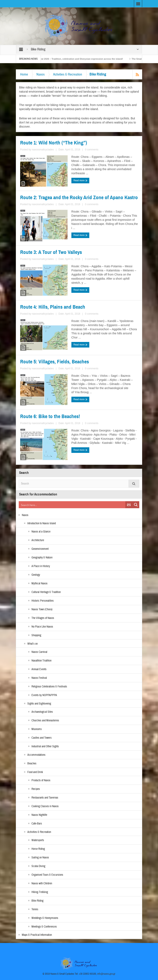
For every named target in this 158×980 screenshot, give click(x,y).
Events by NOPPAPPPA (44, 695)
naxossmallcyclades (43, 150)
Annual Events (39, 669)
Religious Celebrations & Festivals (49, 687)
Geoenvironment (40, 549)
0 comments (92, 150)
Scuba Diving (38, 866)
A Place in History (41, 566)
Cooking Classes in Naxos (45, 806)
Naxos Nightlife (39, 815)
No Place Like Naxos (42, 627)
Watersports (38, 840)
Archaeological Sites (42, 712)
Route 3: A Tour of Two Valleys (51, 252)
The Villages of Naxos (43, 618)
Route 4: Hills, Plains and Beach (53, 307)
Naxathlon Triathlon (41, 661)
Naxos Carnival (39, 652)
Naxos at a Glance (41, 532)
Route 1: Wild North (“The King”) (54, 143)
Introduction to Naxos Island (42, 523)
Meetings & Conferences (44, 927)
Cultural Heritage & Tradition (46, 592)
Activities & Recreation (68, 74)
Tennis (35, 909)
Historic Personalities (43, 601)
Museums (37, 729)
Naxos (41, 74)
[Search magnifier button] (136, 505)
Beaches (32, 764)
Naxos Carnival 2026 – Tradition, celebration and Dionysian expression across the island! (81, 59)
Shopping (36, 635)
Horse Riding (38, 849)
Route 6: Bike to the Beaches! (50, 416)
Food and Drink (35, 772)
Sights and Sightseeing (39, 704)
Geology (36, 575)
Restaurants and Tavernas (45, 798)
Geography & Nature (42, 558)
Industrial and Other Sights (45, 746)
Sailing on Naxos (40, 858)
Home (24, 74)
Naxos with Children (42, 884)
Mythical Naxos (39, 584)
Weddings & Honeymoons (45, 918)
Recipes (36, 789)
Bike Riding (37, 901)
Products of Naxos (41, 780)
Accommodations (36, 755)
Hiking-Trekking (40, 892)
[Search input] (72, 505)
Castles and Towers (42, 738)
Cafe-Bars (37, 824)
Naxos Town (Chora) (42, 609)
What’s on (33, 644)
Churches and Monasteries (45, 721)
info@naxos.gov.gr (106, 974)
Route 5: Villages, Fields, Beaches (55, 362)
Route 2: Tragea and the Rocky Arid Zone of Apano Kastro (79, 198)
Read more (80, 180)
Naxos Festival (39, 678)
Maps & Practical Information (37, 935)
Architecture (38, 540)
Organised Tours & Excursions (47, 875)
